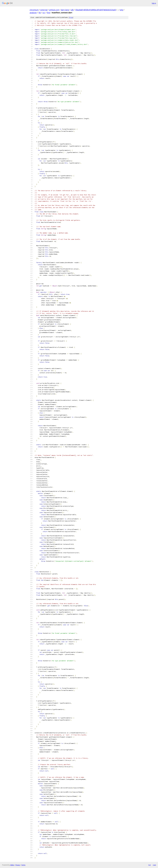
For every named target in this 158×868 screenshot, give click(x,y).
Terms (23, 865)
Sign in (154, 3)
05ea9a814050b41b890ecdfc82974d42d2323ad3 (96, 10)
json (154, 865)
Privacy (18, 865)
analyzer (33, 13)
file (71, 17)
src (44, 13)
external (44, 10)
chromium (34, 10)
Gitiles (12, 865)
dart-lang (65, 10)
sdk (72, 10)
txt (150, 865)
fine (48, 13)
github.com (54, 10)
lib (40, 13)
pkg (121, 10)
